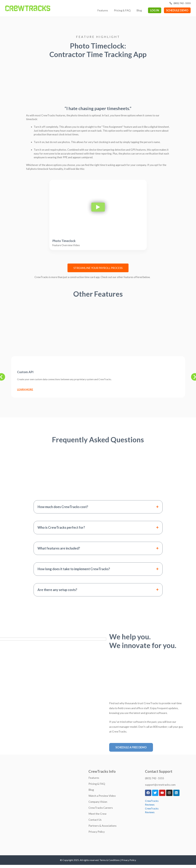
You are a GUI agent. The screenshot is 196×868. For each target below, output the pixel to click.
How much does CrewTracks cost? (63, 507)
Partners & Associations (102, 826)
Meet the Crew (97, 814)
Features (103, 10)
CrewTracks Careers (101, 808)
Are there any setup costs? (57, 590)
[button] (98, 507)
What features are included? (59, 548)
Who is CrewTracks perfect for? (61, 528)
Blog (139, 10)
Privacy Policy (97, 832)
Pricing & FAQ (122, 10)
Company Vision (98, 802)
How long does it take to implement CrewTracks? (74, 569)
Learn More (25, 390)
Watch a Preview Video (102, 796)
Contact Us (95, 820)
